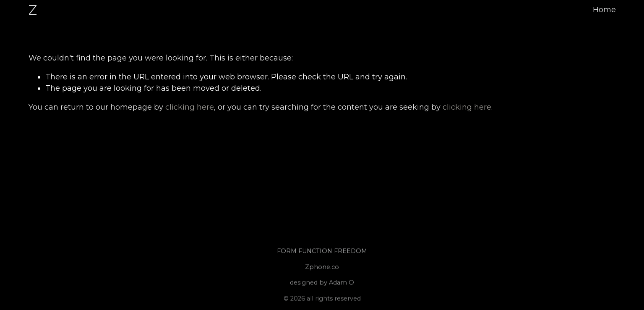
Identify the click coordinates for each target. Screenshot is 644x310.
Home (604, 10)
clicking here (190, 107)
